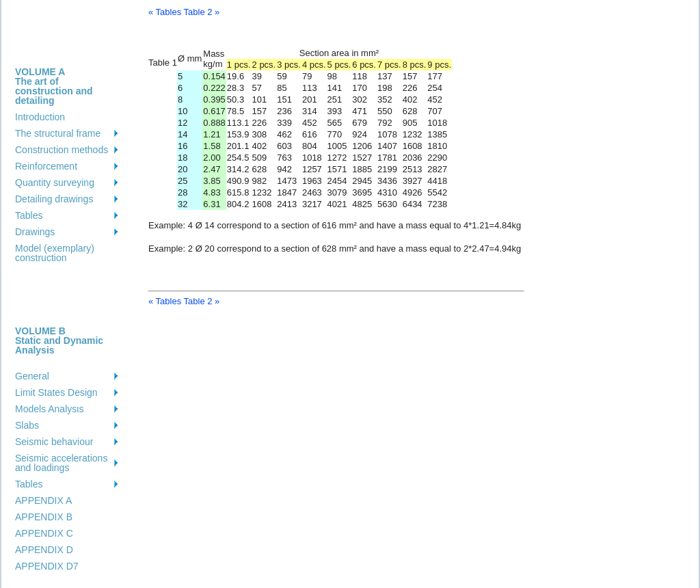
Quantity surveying (55, 183)
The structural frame (58, 133)
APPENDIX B (44, 517)
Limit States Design (56, 392)
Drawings (35, 232)
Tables (29, 215)
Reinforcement (46, 166)
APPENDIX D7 (47, 566)
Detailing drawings (54, 199)
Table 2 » (202, 12)
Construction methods (62, 150)
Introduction (40, 117)
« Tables (165, 12)
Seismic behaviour (54, 442)
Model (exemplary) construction (55, 253)
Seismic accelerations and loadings (61, 463)
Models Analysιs (49, 409)
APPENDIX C (44, 533)
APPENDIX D (44, 550)
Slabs (27, 425)
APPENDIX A (43, 500)
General (32, 376)
